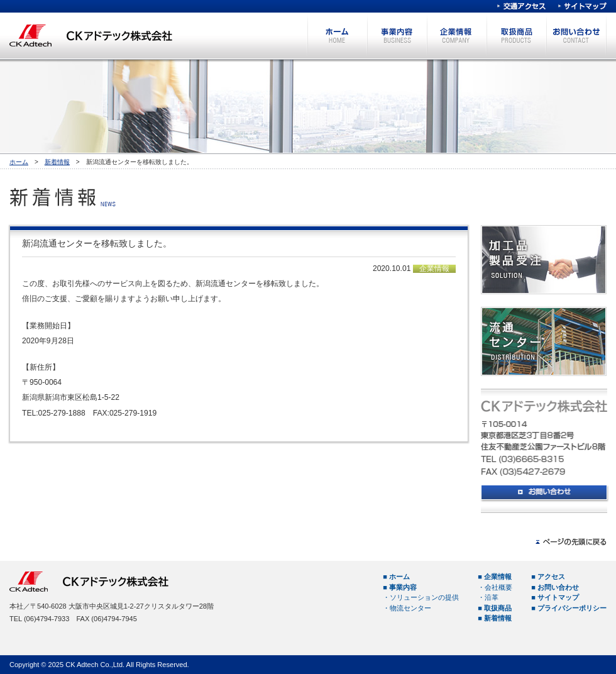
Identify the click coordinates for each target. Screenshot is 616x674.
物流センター (410, 608)
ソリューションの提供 (424, 597)
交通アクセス (521, 6)
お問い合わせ (576, 36)
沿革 (492, 597)
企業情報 (457, 36)
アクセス (551, 577)
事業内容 (397, 36)
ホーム (337, 36)
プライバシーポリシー (572, 608)
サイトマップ (582, 6)
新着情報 (57, 162)
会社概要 (498, 587)
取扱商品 (516, 36)
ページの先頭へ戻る (571, 542)
